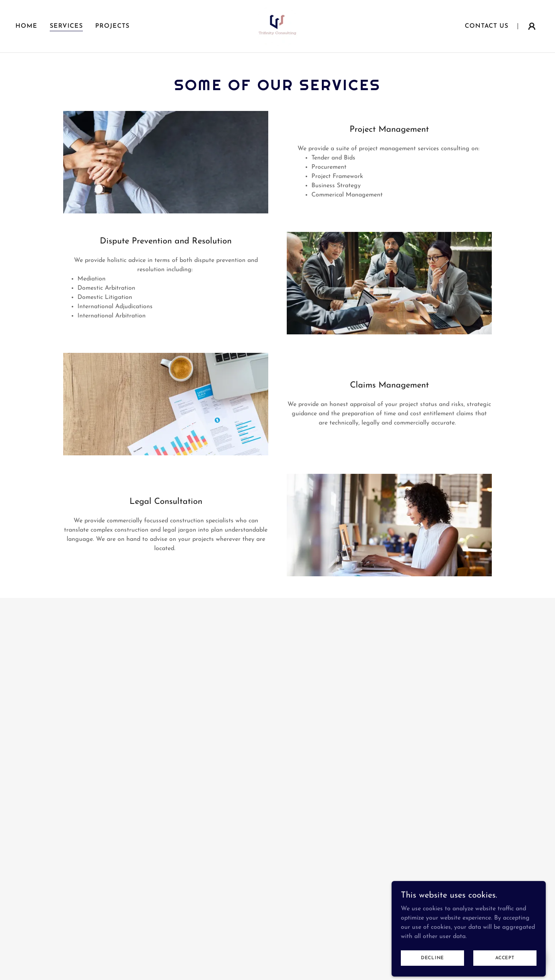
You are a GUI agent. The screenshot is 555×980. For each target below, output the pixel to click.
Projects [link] (112, 26)
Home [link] (26, 26)
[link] (277, 26)
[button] (532, 26)
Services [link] (66, 26)
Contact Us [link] (487, 26)
